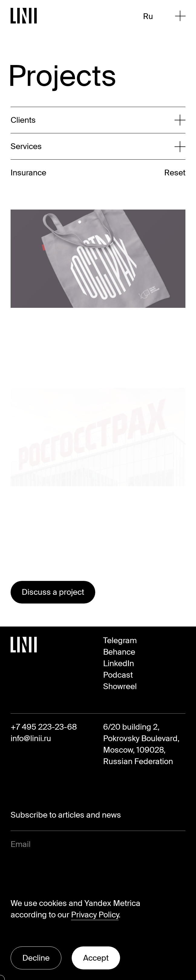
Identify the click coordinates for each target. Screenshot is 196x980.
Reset (175, 173)
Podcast (118, 675)
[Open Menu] (180, 16)
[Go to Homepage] (24, 16)
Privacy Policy (95, 915)
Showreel (120, 686)
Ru (148, 16)
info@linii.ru (31, 738)
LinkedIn (119, 663)
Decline (36, 958)
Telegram (120, 640)
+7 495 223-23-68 (44, 727)
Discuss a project (53, 592)
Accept (96, 958)
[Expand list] (93, 120)
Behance (119, 652)
